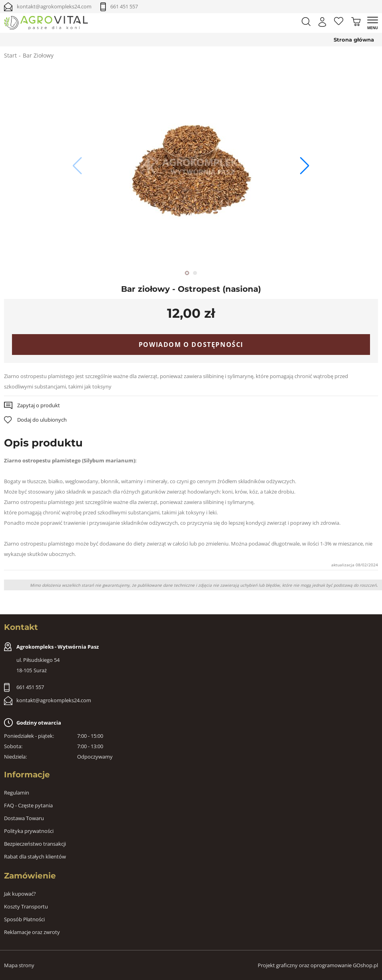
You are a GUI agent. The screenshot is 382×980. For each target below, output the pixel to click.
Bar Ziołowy (38, 55)
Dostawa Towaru (24, 818)
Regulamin (17, 793)
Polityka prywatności (29, 831)
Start (10, 55)
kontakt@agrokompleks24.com (54, 6)
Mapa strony (19, 965)
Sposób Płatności (24, 919)
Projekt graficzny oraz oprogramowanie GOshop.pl (318, 965)
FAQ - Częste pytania (28, 805)
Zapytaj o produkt (39, 405)
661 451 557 (124, 6)
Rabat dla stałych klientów (35, 857)
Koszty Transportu (26, 906)
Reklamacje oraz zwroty (32, 932)
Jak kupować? (20, 894)
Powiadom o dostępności (191, 345)
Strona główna (354, 40)
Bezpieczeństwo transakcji (35, 844)
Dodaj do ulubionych (42, 420)
